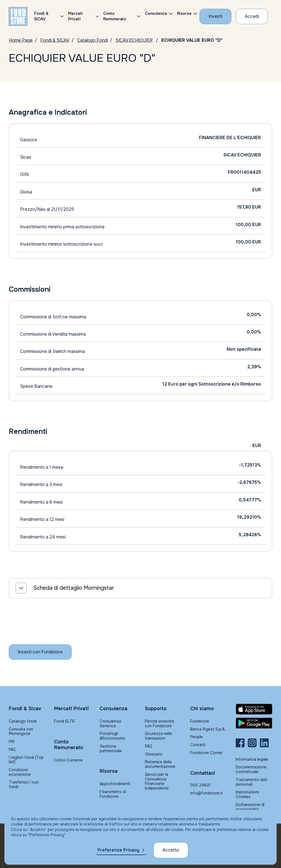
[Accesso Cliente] (252, 16)
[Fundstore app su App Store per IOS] (254, 709)
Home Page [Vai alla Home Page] (21, 40)
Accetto (171, 850)
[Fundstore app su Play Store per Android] (254, 723)
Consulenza (156, 13)
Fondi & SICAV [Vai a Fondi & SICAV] (55, 40)
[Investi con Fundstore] (215, 16)
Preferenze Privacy (118, 850)
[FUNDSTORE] (18, 16)
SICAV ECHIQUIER (134, 40)
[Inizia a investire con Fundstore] (40, 652)
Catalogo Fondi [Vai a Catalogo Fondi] (92, 40)
